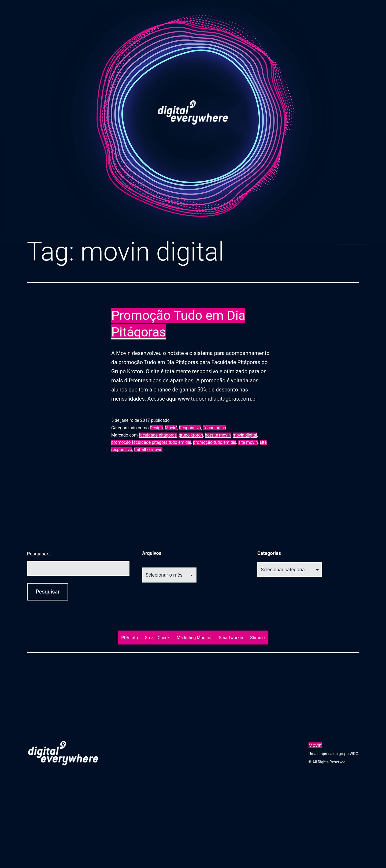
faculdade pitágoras (158, 435)
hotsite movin (218, 435)
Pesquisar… (39, 554)
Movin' (171, 428)
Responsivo (190, 428)
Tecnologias (214, 428)
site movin (248, 442)
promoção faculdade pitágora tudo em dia (151, 442)
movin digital (245, 435)
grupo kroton (191, 435)
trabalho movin (148, 450)
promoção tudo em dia (215, 442)
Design (156, 428)
